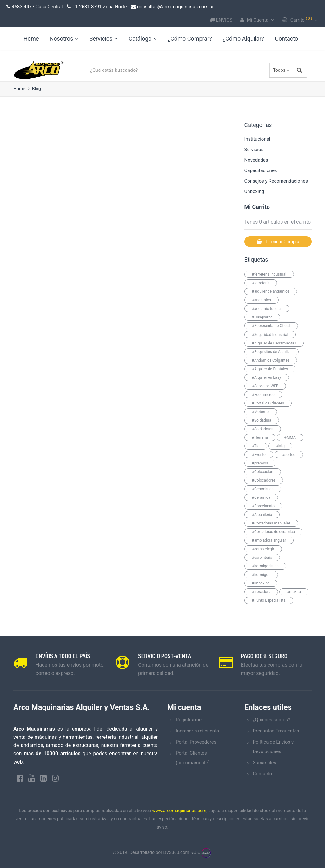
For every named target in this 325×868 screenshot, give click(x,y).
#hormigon (261, 575)
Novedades (256, 160)
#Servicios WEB (265, 386)
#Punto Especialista (269, 600)
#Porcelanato (263, 506)
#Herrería (260, 437)
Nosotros (64, 39)
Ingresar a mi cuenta (197, 731)
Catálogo (143, 39)
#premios (260, 463)
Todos (279, 70)
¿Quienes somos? (272, 720)
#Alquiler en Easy (267, 377)
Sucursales (265, 763)
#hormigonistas (265, 566)
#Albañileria (262, 515)
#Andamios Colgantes (271, 360)
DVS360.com (176, 853)
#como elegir (263, 549)
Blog (36, 89)
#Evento (259, 455)
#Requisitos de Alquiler (272, 352)
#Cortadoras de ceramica (273, 532)
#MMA (290, 437)
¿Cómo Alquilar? (243, 39)
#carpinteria (262, 558)
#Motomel (261, 412)
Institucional (257, 139)
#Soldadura (262, 420)
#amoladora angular (269, 540)
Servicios (103, 39)
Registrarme (189, 720)
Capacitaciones (261, 170)
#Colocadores (264, 480)
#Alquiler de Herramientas (274, 343)
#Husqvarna (262, 317)
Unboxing (254, 191)
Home (19, 89)
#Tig (256, 446)
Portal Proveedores (196, 742)
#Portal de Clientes (268, 403)
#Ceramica (261, 497)
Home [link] (31, 39)
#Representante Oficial (271, 326)
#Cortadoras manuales (271, 523)
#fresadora (261, 592)
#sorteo (289, 455)
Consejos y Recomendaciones (276, 181)
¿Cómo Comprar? (190, 39)
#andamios (262, 300)
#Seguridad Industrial (270, 335)
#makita (294, 592)
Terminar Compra (278, 242)
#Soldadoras (263, 429)
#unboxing (261, 583)
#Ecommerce (263, 395)
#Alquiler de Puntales (270, 369)
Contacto (286, 39)
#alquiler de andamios (271, 291)
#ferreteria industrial (269, 274)
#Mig (280, 446)
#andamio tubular (267, 309)
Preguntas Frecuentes (276, 731)
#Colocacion (263, 472)
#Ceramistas (263, 489)
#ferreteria (261, 283)
